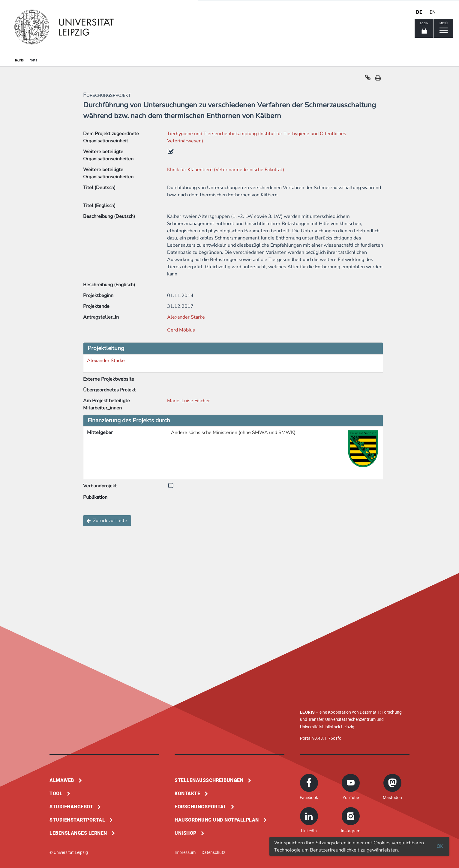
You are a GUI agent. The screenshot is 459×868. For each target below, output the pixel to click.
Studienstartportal (77, 820)
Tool (56, 794)
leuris (19, 60)
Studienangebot (71, 807)
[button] (368, 79)
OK (440, 846)
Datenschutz (213, 852)
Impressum (185, 852)
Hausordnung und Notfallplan (217, 820)
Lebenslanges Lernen (78, 833)
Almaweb (62, 780)
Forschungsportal (201, 807)
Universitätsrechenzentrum (350, 719)
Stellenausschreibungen (209, 780)
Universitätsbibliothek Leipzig (327, 727)
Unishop (186, 833)
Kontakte (187, 794)
